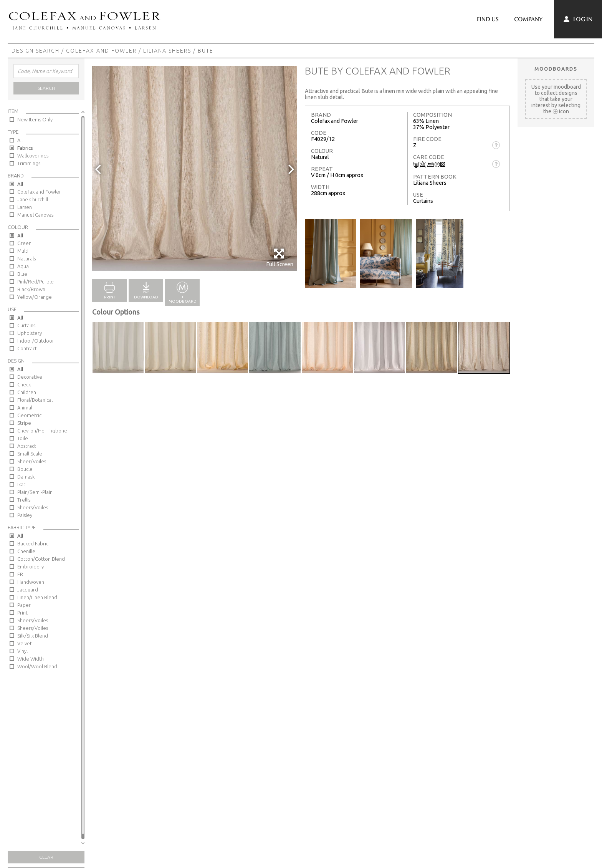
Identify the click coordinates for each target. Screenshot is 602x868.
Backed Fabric (33, 543)
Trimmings (29, 163)
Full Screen (280, 258)
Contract (27, 348)
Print (22, 613)
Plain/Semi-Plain (35, 492)
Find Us (488, 19)
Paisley (25, 515)
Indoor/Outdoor (36, 341)
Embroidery (31, 567)
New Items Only (35, 119)
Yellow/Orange (35, 297)
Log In (578, 19)
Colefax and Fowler (101, 51)
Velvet (25, 643)
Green (24, 243)
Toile (23, 438)
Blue (22, 274)
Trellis (24, 500)
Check (24, 384)
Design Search (36, 51)
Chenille (26, 551)
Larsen (25, 207)
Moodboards (556, 69)
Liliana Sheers (167, 51)
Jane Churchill (33, 199)
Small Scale (30, 454)
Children (27, 392)
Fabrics (25, 148)
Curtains (26, 325)
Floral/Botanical (35, 400)
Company (528, 19)
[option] (195, 169)
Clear (46, 857)
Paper (24, 605)
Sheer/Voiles (32, 461)
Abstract (27, 446)
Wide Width (31, 659)
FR (20, 574)
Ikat (21, 484)
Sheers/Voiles (33, 507)
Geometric (29, 415)
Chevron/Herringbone (42, 431)
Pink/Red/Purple (36, 282)
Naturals (26, 258)
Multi (23, 251)
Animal (25, 407)
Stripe (24, 423)
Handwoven (31, 582)
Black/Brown (31, 289)
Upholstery (30, 333)
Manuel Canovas (35, 215)
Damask (26, 477)
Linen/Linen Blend (37, 597)
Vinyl (22, 651)
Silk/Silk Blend (33, 636)
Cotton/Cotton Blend (41, 559)
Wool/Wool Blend (37, 666)
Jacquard (28, 590)
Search (46, 88)
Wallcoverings (33, 156)
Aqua (23, 266)
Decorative (30, 377)
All (20, 140)
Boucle (25, 469)
